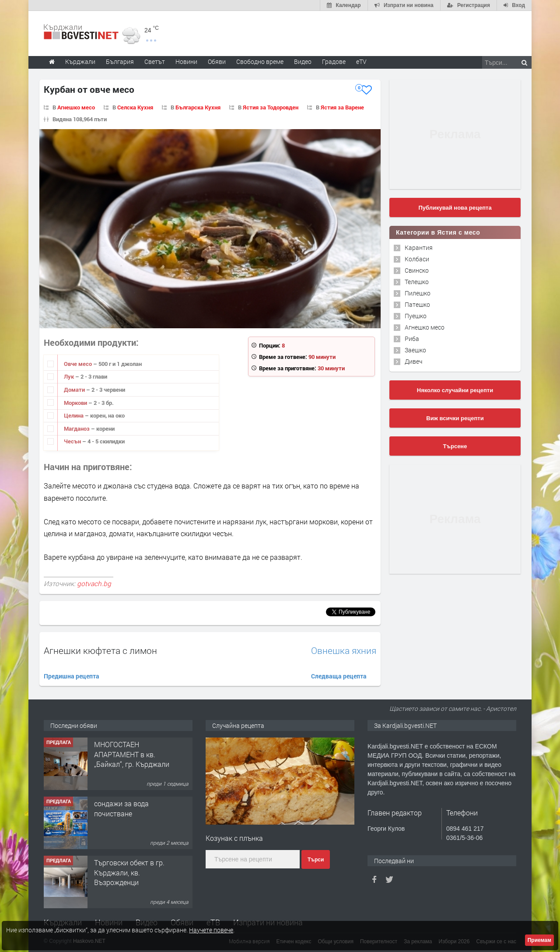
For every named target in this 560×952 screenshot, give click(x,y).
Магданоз (77, 429)
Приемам (539, 940)
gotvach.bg (94, 583)
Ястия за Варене (342, 107)
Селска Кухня (135, 107)
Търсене (455, 446)
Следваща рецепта (339, 676)
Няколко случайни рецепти (455, 390)
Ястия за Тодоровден (271, 107)
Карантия (419, 248)
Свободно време (260, 61)
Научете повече (211, 930)
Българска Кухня (198, 107)
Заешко (415, 350)
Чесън (73, 441)
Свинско (417, 270)
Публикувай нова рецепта (455, 208)
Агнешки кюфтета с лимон (100, 650)
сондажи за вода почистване (121, 808)
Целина (74, 415)
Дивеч (413, 361)
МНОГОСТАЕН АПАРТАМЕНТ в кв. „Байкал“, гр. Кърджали (132, 754)
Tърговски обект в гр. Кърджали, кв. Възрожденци (129, 872)
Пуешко (416, 316)
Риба (412, 339)
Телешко (417, 282)
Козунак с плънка (234, 838)
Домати (75, 390)
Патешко (417, 304)
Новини (186, 61)
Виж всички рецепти (455, 418)
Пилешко (418, 293)
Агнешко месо (76, 107)
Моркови (76, 403)
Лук (70, 376)
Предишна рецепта (72, 676)
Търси (316, 860)
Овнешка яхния (344, 651)
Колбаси (417, 259)
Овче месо (79, 364)
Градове (334, 61)
